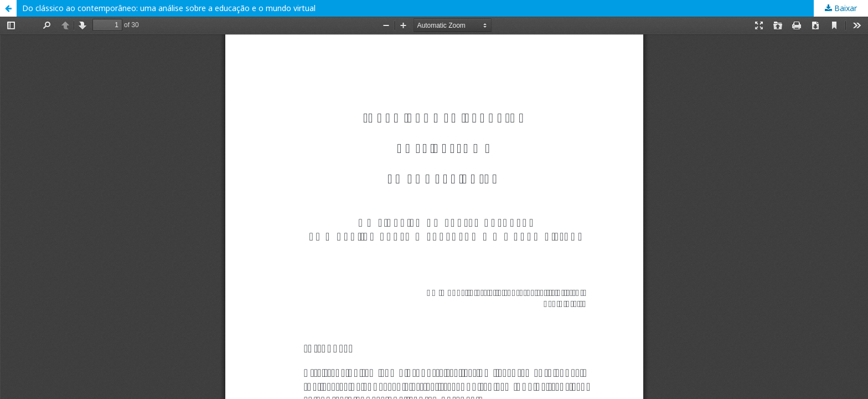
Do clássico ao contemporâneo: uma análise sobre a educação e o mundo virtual (169, 8)
